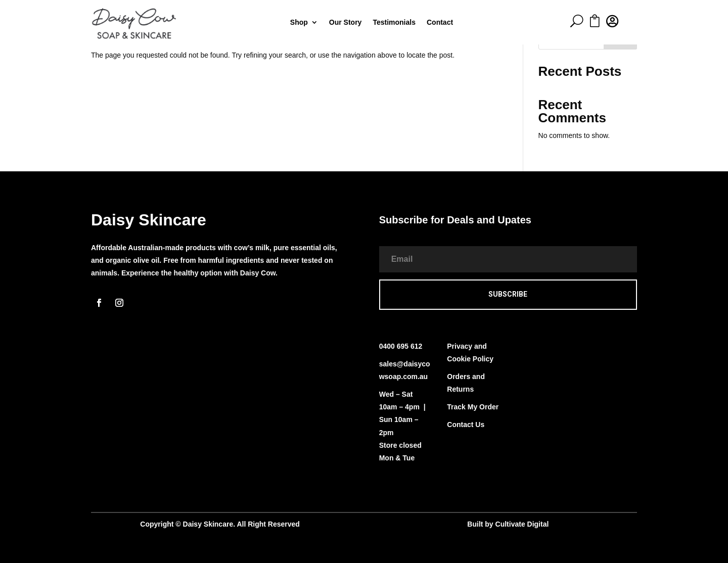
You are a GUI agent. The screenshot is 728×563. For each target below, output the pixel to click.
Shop (299, 22)
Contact (440, 22)
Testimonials (394, 22)
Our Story (346, 22)
